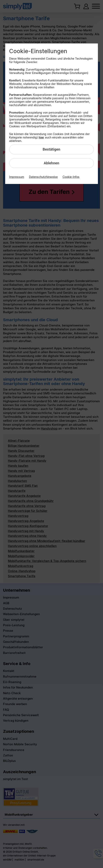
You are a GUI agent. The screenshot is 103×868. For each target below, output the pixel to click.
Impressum (17, 177)
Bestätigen (51, 149)
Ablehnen (51, 163)
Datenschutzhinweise (43, 177)
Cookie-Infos (71, 177)
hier (41, 137)
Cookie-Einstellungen (38, 51)
